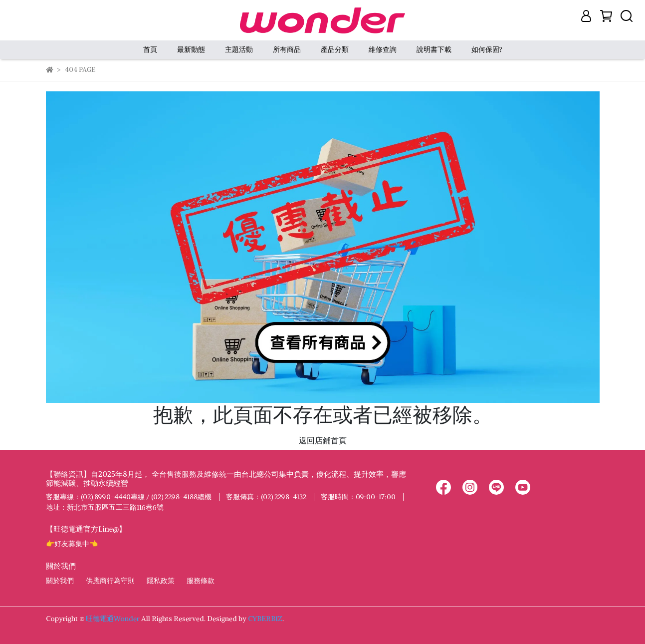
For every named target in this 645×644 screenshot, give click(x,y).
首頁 (150, 49)
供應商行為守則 (110, 581)
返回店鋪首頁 (323, 440)
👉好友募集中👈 (72, 544)
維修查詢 (383, 49)
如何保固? (487, 49)
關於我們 (60, 581)
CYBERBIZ (265, 619)
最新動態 (191, 49)
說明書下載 (434, 49)
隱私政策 (161, 581)
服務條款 (201, 581)
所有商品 (287, 49)
